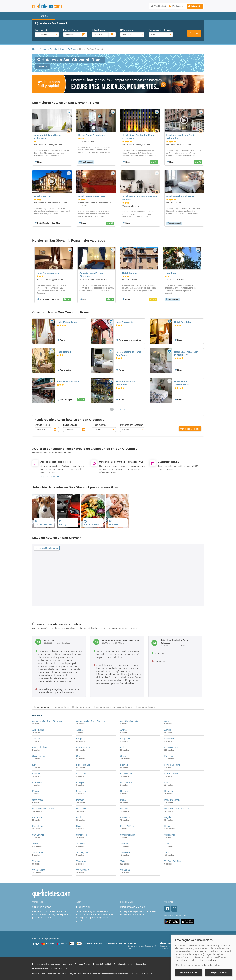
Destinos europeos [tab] (81, 707)
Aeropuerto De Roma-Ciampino (47, 721)
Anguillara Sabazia (129, 721)
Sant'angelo (82, 835)
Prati (78, 817)
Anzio (167, 721)
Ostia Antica (38, 800)
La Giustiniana (171, 774)
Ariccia (79, 730)
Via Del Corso (39, 870)
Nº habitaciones (128, 30)
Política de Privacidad (102, 964)
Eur (34, 765)
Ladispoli (80, 782)
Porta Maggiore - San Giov (177, 809)
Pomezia (124, 809)
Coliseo (80, 756)
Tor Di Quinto (82, 852)
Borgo (79, 739)
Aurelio (168, 730)
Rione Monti (38, 826)
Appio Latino (38, 730)
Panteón (80, 800)
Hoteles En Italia (50, 49)
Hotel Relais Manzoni (68, 382)
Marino (35, 791)
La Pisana (37, 782)
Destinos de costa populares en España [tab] (113, 707)
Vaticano (124, 861)
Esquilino (169, 756)
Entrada (71, 30)
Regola (168, 817)
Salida (99, 30)
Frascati (36, 774)
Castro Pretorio (83, 747)
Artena (123, 730)
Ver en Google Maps (47, 548)
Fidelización (83, 907)
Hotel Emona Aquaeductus (181, 383)
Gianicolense (126, 774)
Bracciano (169, 739)
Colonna (124, 756)
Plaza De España (172, 800)
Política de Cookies (83, 964)
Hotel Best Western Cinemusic (126, 383)
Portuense (37, 817)
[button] (195, 6)
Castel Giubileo (39, 747)
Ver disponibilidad (190, 429)
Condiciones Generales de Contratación (130, 964)
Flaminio (124, 765)
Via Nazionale (83, 870)
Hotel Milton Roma (67, 322)
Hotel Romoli (64, 352)
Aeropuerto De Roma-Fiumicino (91, 721)
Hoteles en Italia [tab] (61, 707)
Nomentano (170, 791)
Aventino (36, 739)
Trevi (167, 852)
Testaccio (81, 844)
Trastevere (125, 852)
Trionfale (36, 861)
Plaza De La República (43, 809)
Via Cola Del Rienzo (174, 861)
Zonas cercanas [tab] (42, 707)
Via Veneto (125, 870)
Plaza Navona (83, 809)
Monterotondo (83, 791)
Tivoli (167, 844)
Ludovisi (168, 782)
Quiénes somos (42, 907)
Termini (36, 844)
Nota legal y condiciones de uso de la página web (52, 964)
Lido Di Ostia (126, 782)
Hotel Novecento (124, 322)
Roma (167, 826)
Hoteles (36, 49)
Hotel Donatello (183, 322)
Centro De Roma (172, 747)
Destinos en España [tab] (146, 707)
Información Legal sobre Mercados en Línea (50, 968)
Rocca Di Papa (127, 826)
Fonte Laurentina (172, 765)
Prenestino (125, 817)
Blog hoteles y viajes (133, 907)
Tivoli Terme (38, 852)
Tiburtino (124, 844)
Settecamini (170, 835)
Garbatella (81, 774)
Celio (123, 747)
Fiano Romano (83, 765)
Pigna (123, 800)
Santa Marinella (128, 835)
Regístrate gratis (50, 477)
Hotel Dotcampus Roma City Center (128, 353)
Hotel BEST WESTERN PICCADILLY (186, 353)
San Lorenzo (38, 835)
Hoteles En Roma (68, 49)
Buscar (194, 33)
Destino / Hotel (42, 30)
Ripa (78, 826)
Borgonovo (125, 739)
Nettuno (124, 791)
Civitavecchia (38, 756)
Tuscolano (81, 861)
